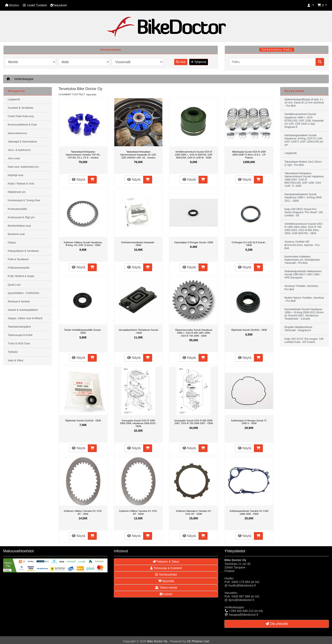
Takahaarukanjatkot (19, 327)
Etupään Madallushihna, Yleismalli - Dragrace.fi (299, 329)
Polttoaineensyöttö (19, 268)
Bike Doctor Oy (157, 641)
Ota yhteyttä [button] (277, 624)
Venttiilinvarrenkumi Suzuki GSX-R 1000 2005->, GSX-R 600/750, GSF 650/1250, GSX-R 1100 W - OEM (194, 155)
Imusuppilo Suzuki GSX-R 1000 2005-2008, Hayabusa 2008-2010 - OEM (138, 423)
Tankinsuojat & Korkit (20, 335)
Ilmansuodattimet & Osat (22, 125)
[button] (311, 5)
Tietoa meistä (166, 588)
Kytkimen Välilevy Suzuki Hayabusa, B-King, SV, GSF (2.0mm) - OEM (83, 244)
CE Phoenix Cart (198, 641)
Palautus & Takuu (166, 562)
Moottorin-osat (16, 234)
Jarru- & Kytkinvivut (19, 150)
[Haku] (272, 62)
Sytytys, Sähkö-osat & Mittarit (25, 318)
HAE (181, 62)
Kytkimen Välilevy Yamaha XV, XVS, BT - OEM (83, 512)
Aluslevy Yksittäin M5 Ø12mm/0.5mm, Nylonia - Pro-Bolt (302, 245)
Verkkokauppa (24, 79)
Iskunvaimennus (17, 133)
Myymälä (166, 581)
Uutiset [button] (166, 594)
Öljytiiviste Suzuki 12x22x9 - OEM (83, 421)
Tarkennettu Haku (277, 50)
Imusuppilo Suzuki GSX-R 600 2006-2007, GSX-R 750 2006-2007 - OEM (194, 422)
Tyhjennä (199, 62)
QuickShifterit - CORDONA (23, 293)
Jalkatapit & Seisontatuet (22, 142)
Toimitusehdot (166, 575)
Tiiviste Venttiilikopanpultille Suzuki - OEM (83, 331)
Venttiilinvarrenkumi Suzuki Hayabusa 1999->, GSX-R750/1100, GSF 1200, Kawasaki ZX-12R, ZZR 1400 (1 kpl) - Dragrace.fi (304, 120)
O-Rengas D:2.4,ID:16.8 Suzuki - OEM (249, 244)
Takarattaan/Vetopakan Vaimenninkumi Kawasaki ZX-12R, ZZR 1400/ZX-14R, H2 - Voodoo (138, 155)
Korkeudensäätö (17, 209)
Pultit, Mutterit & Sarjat (21, 276)
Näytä (78, 180)
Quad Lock (14, 285)
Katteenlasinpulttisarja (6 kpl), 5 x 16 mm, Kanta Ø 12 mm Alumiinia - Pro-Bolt (304, 103)
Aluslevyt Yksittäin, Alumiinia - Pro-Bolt (302, 288)
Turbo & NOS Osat (19, 344)
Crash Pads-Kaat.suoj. (21, 116)
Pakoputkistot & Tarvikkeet (23, 251)
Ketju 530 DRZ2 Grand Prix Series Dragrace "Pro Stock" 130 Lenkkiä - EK (304, 212)
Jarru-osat (14, 158)
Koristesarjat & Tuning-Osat (24, 200)
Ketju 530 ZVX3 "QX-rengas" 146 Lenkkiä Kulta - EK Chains (304, 340)
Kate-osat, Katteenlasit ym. (24, 167)
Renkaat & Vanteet (19, 302)
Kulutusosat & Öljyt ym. (21, 217)
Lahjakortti (14, 99)
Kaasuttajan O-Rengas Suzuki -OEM (194, 242)
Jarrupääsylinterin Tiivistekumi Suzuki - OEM (138, 331)
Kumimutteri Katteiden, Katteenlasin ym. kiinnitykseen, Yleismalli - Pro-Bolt (302, 260)
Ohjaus (12, 243)
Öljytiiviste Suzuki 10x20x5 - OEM (249, 330)
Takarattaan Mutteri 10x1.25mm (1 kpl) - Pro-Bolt (303, 163)
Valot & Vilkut (16, 361)
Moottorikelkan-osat (19, 226)
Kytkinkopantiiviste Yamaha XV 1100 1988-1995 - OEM (249, 512)
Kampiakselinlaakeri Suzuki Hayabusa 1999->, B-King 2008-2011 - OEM (303, 197)
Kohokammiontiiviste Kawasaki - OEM (138, 244)
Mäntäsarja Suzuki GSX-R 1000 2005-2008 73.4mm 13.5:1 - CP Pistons (249, 155)
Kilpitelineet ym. (17, 192)
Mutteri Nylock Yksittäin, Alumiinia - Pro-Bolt (304, 299)
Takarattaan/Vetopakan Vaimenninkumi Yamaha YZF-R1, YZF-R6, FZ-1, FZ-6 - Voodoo (83, 155)
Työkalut (13, 352)
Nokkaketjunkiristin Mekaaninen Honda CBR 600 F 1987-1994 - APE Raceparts (303, 274)
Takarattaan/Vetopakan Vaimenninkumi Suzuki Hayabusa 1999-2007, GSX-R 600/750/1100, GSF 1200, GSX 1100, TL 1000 (304, 180)
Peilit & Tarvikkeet (18, 259)
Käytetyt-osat (16, 175)
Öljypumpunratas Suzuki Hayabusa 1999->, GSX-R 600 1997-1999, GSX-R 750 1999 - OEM (194, 333)
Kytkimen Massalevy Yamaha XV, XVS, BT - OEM (194, 512)
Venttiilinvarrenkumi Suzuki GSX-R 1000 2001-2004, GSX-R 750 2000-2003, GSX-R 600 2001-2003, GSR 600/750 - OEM (304, 229)
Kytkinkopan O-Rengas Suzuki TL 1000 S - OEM (249, 422)
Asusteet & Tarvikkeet (20, 108)
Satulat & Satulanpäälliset (23, 310)
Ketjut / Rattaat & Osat (21, 184)
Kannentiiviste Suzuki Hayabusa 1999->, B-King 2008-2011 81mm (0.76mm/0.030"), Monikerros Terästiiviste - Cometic (304, 314)
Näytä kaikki (91, 95)
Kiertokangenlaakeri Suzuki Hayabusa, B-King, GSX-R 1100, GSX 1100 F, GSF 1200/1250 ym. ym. (304, 140)
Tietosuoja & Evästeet (166, 568)
